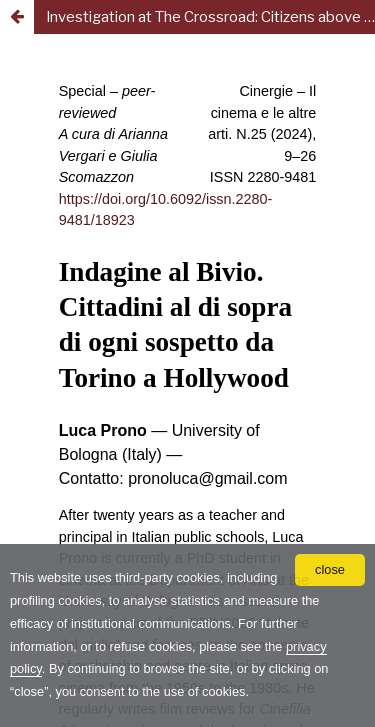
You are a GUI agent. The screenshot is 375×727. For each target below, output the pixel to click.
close (330, 569)
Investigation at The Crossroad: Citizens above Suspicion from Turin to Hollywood (210, 17)
